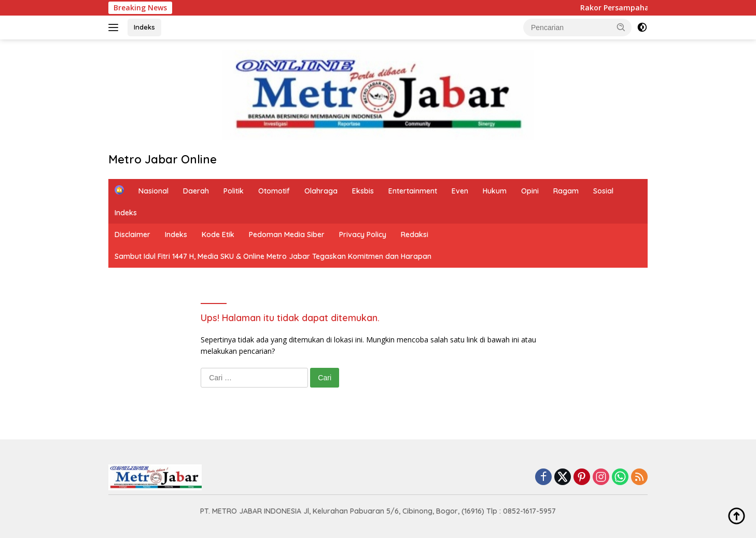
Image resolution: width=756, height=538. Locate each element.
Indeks (144, 27)
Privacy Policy (363, 234)
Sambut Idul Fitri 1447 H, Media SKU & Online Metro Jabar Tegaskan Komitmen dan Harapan (273, 256)
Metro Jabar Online (163, 159)
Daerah (196, 191)
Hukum (495, 191)
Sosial (603, 191)
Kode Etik (218, 234)
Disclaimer (132, 234)
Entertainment (413, 191)
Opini (530, 191)
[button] (621, 27)
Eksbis (363, 191)
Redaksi (415, 234)
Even (460, 191)
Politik (234, 191)
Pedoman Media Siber (287, 234)
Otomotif (274, 191)
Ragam (566, 191)
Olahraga (321, 191)
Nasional (153, 191)
